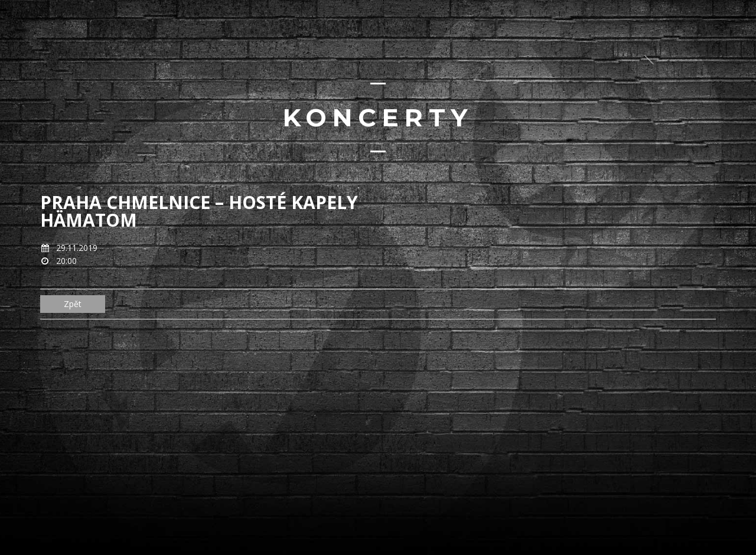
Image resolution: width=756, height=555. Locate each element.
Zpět (73, 304)
